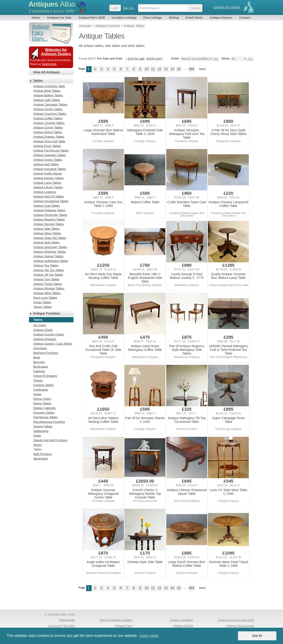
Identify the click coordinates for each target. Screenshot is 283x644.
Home (36, 18)
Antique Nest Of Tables (49, 196)
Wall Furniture (42, 454)
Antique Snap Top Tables (50, 238)
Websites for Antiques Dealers (56, 52)
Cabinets (39, 371)
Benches (39, 362)
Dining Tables (42, 403)
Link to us (55, 626)
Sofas (37, 436)
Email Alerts (194, 18)
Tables (38, 81)
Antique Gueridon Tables (50, 155)
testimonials (49, 64)
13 (166, 69)
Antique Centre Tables (48, 109)
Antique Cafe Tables (47, 100)
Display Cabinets (45, 408)
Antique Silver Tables (47, 233)
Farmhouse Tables (46, 417)
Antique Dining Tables (48, 132)
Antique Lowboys (45, 192)
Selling (174, 18)
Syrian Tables (42, 302)
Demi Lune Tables (45, 298)
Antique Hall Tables (46, 164)
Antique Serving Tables (49, 224)
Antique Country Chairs (49, 334)
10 (147, 69)
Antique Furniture (47, 313)
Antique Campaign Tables (50, 104)
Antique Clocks (183, 626)
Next (202, 69)
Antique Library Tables (48, 187)
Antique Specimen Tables (50, 247)
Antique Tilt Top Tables (48, 275)
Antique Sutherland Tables (51, 261)
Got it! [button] (257, 636)
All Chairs (40, 325)
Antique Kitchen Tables (48, 178)
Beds (37, 357)
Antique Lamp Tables (47, 183)
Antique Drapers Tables (49, 137)
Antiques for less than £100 (236, 620)
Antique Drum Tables (47, 146)
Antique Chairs (43, 330)
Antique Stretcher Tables (50, 252)
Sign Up (128, 8)
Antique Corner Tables (48, 127)
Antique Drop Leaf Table (49, 141)
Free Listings (153, 18)
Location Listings (124, 18)
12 (159, 69)
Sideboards (41, 431)
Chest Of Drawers (45, 376)
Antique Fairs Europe (240, 626)
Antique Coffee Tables (48, 118)
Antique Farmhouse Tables (51, 150)
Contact (245, 18)
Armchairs (40, 348)
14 (172, 69)
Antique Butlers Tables (48, 95)
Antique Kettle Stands (48, 173)
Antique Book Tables (47, 91)
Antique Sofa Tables (47, 242)
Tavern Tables (42, 307)
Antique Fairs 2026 (92, 18)
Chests (38, 380)
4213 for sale (136, 59)
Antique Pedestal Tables (49, 210)
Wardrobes (41, 459)
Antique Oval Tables (47, 206)
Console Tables (44, 385)
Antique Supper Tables (48, 256)
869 (191, 69)
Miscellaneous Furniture (49, 422)
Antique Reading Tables (49, 219)
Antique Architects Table (49, 86)
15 (179, 69)
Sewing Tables (43, 426)
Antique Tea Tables (46, 265)
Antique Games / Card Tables (53, 344)
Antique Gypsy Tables (48, 160)
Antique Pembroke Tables (50, 215)
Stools (37, 445)
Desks (37, 394)
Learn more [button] (149, 636)
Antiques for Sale (59, 18)
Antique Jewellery (181, 620)
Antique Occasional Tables (51, 201)
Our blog (69, 626)
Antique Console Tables (49, 123)
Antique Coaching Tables (50, 114)
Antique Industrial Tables (50, 169)
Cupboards (41, 390)
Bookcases (41, 367)
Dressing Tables (44, 413)
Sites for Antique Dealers (116, 620)
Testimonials (67, 620)
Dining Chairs (42, 399)
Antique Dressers (45, 339)
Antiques (52, 4)
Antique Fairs (123, 626)
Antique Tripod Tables (48, 284)
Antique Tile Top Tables (49, 270)
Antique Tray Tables (46, 279)
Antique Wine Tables (47, 293)
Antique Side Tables (47, 229)
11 (153, 69)
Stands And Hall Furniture (50, 440)
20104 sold (154, 59)
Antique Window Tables (49, 288)
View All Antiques (46, 72)
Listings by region (227, 7)
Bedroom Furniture (46, 353)
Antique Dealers (221, 18)
